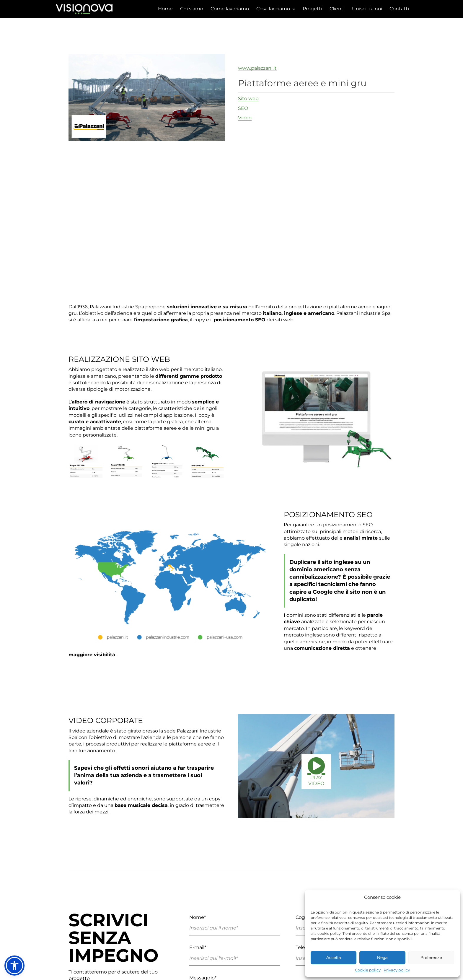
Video (245, 118)
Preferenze (431, 957)
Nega (382, 957)
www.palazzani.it (257, 68)
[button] (14, 966)
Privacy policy (397, 970)
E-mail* (198, 947)
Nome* (198, 917)
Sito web (248, 99)
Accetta (334, 957)
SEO (243, 108)
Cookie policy (368, 970)
